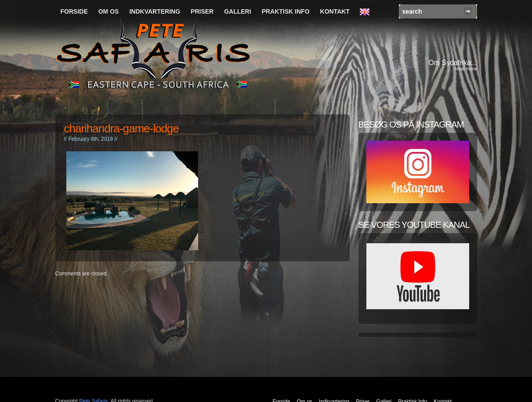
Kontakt (335, 11)
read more (466, 69)
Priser (202, 11)
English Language (367, 12)
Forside (74, 11)
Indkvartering (155, 11)
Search (468, 11)
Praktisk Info (286, 11)
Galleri (237, 11)
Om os (109, 11)
